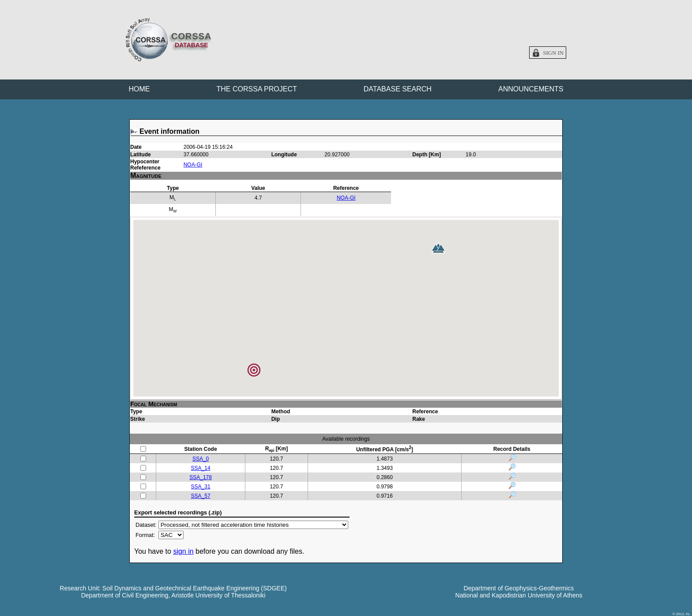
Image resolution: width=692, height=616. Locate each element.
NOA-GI (193, 165)
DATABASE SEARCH (398, 89)
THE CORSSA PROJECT (257, 89)
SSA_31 (201, 487)
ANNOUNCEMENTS (531, 89)
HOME (139, 89)
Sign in (553, 53)
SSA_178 (201, 477)
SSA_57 (201, 496)
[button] (438, 248)
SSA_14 (201, 468)
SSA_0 (201, 459)
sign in (183, 551)
